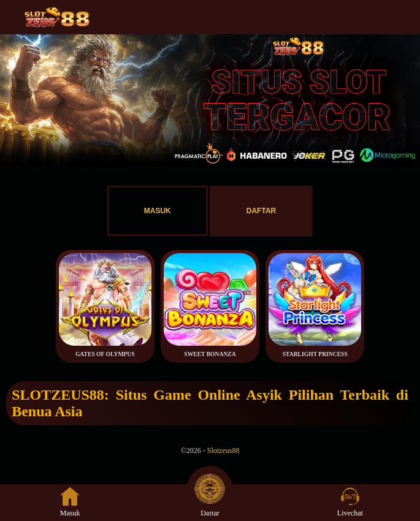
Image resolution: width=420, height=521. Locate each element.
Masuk (70, 502)
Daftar (210, 502)
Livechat (350, 502)
